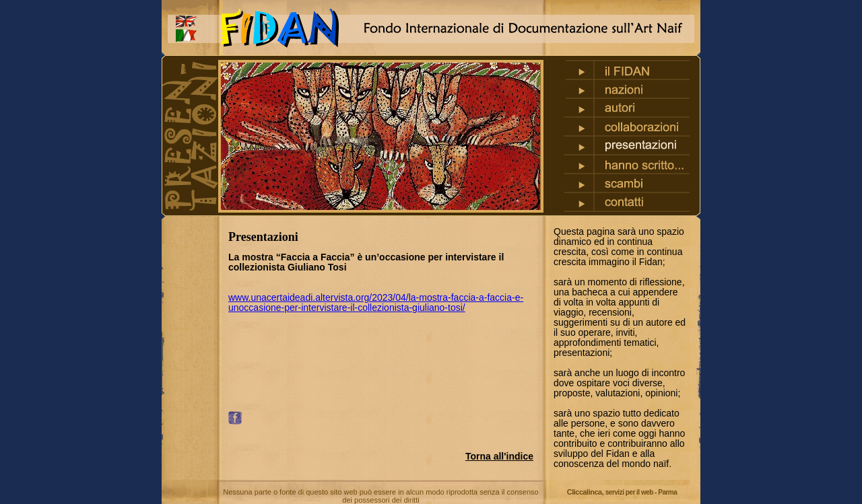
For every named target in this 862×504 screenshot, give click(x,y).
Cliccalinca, (622, 492)
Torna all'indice (499, 456)
